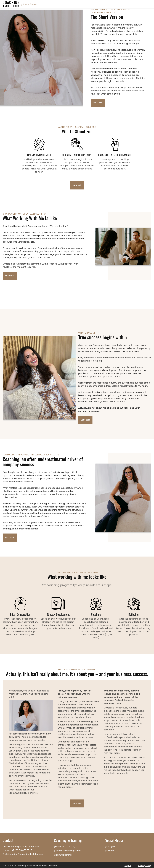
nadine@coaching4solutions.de (27, 853)
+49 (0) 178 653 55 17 (21, 849)
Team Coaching (63, 853)
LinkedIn (110, 849)
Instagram (112, 845)
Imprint (128, 864)
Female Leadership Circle (68, 849)
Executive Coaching (65, 845)
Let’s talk (98, 103)
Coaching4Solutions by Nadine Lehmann (37, 864)
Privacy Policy (145, 864)
